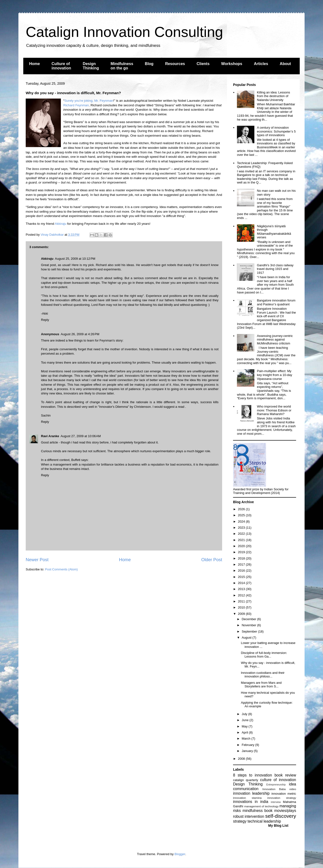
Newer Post (37, 560)
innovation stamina (247, 798)
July (245, 714)
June (246, 720)
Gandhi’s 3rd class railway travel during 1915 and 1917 (275, 269)
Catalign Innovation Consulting (124, 32)
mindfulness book (258, 811)
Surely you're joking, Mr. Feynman (89, 101)
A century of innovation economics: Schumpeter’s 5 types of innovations (276, 131)
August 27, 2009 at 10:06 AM (81, 436)
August (247, 638)
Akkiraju (61, 224)
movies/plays (285, 811)
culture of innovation (278, 780)
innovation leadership (251, 793)
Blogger (180, 854)
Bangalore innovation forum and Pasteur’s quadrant (276, 302)
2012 (242, 595)
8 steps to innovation (253, 775)
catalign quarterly (246, 780)
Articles (261, 64)
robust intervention (249, 816)
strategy (240, 821)
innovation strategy (282, 798)
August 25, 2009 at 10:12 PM (75, 259)
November (250, 625)
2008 (242, 759)
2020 (242, 546)
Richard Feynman (76, 105)
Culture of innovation (61, 66)
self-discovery (281, 816)
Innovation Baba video (279, 789)
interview (276, 802)
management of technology (261, 806)
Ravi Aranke (50, 436)
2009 (242, 614)
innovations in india (251, 802)
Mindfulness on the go (122, 66)
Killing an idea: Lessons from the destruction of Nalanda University (273, 96)
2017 (242, 564)
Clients (203, 64)
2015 (242, 577)
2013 (242, 589)
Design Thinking (91, 66)
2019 (242, 552)
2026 (242, 509)
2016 (242, 571)
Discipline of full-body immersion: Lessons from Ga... (264, 655)
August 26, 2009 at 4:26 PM (80, 334)
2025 (242, 515)
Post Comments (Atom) (61, 569)
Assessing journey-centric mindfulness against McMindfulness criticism (275, 340)
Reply (45, 320)
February (249, 745)
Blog (149, 64)
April (245, 732)
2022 (242, 534)
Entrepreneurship (276, 785)
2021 (242, 540)
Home (34, 64)
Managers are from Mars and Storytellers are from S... (261, 685)
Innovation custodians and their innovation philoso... (263, 675)
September (250, 631)
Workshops (232, 64)
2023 (242, 528)
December (250, 619)
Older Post (212, 560)
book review (285, 775)
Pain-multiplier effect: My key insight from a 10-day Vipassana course (274, 375)
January (248, 751)
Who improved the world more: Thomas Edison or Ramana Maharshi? (274, 410)
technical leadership (264, 821)
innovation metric (284, 794)
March (247, 739)
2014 (242, 583)
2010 (242, 607)
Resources (175, 64)
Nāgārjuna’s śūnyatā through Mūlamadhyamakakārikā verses (274, 232)
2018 (242, 558)
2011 (242, 601)
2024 (242, 522)
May (245, 726)
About (285, 64)
